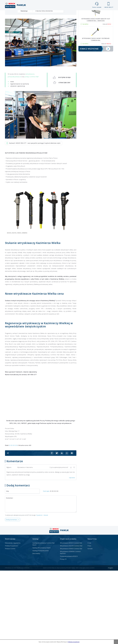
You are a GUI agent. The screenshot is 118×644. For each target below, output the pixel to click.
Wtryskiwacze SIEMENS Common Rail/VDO (70, 626)
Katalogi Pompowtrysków (41, 624)
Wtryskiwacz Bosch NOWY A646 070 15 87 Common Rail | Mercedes (96, 93)
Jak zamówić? (37, 58)
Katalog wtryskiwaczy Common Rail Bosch (43, 617)
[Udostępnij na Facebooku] (52, 527)
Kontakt (80, 13)
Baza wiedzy (36, 627)
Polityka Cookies (10, 622)
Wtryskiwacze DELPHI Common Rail (71, 619)
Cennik (70, 13)
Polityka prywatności (74, 642)
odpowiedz (72, 551)
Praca (62, 13)
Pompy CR (63, 633)
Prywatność (39, 589)
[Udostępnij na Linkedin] (62, 527)
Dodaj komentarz (12, 593)
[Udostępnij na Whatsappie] (67, 527)
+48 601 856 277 (109, 5)
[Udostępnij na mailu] (72, 527)
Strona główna (41, 13)
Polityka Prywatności (11, 619)
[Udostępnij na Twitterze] (57, 527)
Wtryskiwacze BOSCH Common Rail (71, 616)
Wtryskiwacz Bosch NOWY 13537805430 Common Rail (96, 113)
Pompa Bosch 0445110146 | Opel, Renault (96, 75)
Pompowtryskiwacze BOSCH (69, 630)
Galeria (53, 13)
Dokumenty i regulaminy (13, 616)
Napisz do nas (55, 58)
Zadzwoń (17, 58)
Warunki (46, 589)
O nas (89, 616)
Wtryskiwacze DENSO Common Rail (71, 622)
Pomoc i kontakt (97, 5)
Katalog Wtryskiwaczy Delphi (42, 621)
